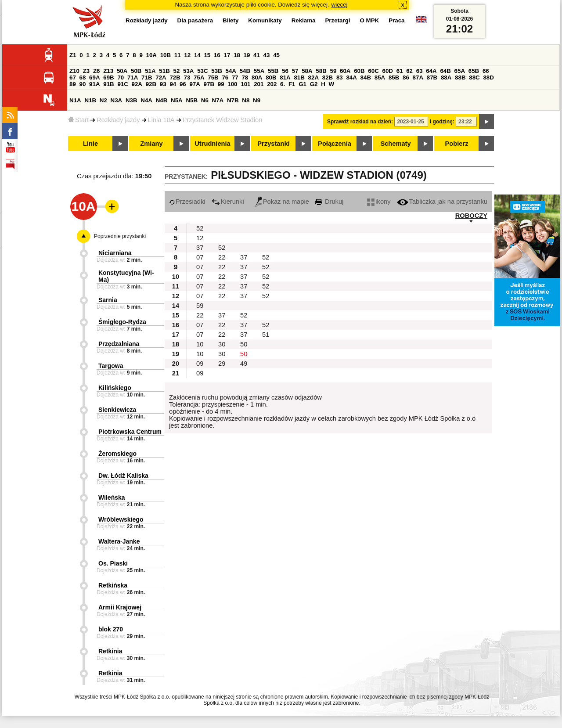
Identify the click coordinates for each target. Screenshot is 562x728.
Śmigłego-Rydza (122, 322)
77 (235, 77)
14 (197, 55)
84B (366, 77)
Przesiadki (187, 202)
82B (328, 77)
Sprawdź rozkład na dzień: (360, 122)
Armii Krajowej (120, 607)
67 (73, 77)
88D (488, 77)
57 (295, 71)
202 (272, 84)
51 (266, 335)
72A (161, 77)
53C (202, 71)
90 (83, 84)
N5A (177, 100)
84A (351, 77)
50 (244, 344)
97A (195, 84)
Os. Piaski (113, 563)
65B (474, 71)
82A (313, 77)
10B (166, 55)
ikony (379, 202)
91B (108, 84)
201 (259, 84)
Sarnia (108, 300)
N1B (90, 100)
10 (200, 344)
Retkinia (110, 651)
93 (163, 84)
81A (285, 77)
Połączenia (335, 144)
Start (78, 120)
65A (460, 71)
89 (73, 84)
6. (283, 84)
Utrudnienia (212, 144)
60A (345, 71)
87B (432, 77)
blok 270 (111, 629)
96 (183, 84)
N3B (131, 100)
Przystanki (273, 144)
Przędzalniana (119, 344)
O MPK (370, 20)
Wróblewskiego (121, 519)
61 (400, 71)
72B (175, 77)
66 (486, 71)
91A (94, 84)
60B (359, 71)
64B (445, 71)
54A (231, 71)
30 (222, 344)
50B (136, 71)
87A (418, 77)
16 (217, 55)
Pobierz (457, 144)
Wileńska (112, 497)
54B (245, 71)
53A (188, 71)
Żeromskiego (117, 454)
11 (178, 55)
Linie (90, 144)
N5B (192, 100)
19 (247, 55)
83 (340, 77)
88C (474, 77)
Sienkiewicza (117, 410)
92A (137, 84)
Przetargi (337, 20)
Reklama (304, 20)
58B (321, 71)
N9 (257, 100)
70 (121, 77)
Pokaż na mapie (282, 202)
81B (299, 77)
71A (133, 77)
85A (380, 77)
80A (257, 77)
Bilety (231, 20)
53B (216, 71)
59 (333, 71)
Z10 (74, 71)
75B (213, 77)
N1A (75, 100)
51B (164, 71)
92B (151, 84)
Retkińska (113, 585)
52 (177, 71)
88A (446, 77)
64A (431, 71)
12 (187, 55)
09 (200, 364)
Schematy (395, 144)
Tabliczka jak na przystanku (442, 202)
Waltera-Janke (119, 541)
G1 (303, 84)
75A (199, 77)
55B (273, 71)
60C (373, 71)
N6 (205, 100)
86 (406, 77)
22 (222, 257)
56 (285, 71)
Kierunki (228, 202)
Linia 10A (161, 120)
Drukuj (329, 202)
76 (225, 77)
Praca (396, 20)
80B (271, 77)
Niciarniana (115, 253)
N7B (233, 100)
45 (276, 55)
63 (420, 71)
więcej (340, 5)
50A (122, 71)
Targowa (111, 366)
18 (237, 55)
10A (151, 55)
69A (94, 77)
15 (207, 55)
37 (200, 248)
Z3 (86, 71)
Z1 (73, 55)
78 (245, 77)
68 (83, 77)
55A (259, 71)
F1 (292, 84)
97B (209, 84)
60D (388, 71)
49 (244, 364)
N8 (246, 100)
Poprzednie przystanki (120, 236)
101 (245, 84)
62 (409, 71)
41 (257, 55)
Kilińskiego (115, 388)
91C (122, 84)
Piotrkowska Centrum (130, 432)
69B (108, 77)
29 (222, 364)
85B (394, 77)
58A (307, 71)
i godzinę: (442, 122)
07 (200, 257)
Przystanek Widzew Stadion (223, 120)
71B (147, 77)
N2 (103, 100)
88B (460, 77)
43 (267, 55)
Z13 (108, 71)
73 (187, 77)
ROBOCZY (471, 216)
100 (232, 84)
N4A (146, 100)
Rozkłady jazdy (118, 120)
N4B (162, 100)
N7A (218, 100)
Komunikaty (265, 20)
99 (221, 84)
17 (227, 55)
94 (173, 84)
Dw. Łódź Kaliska (123, 476)
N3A (117, 100)
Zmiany (151, 144)
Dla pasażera (195, 20)
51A (150, 71)
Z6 (97, 71)
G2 (314, 84)
